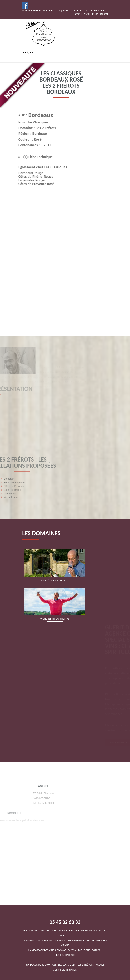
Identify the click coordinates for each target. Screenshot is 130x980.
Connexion (83, 14)
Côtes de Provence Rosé (29, 184)
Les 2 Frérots (39, 128)
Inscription (100, 14)
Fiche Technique (31, 157)
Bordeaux (34, 115)
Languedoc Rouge (25, 180)
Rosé (31, 139)
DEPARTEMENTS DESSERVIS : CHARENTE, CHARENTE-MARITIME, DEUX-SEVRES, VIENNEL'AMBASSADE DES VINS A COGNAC (65, 940)
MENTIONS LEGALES (89, 950)
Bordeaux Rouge (24, 173)
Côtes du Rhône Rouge (29, 177)
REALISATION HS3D (65, 955)
